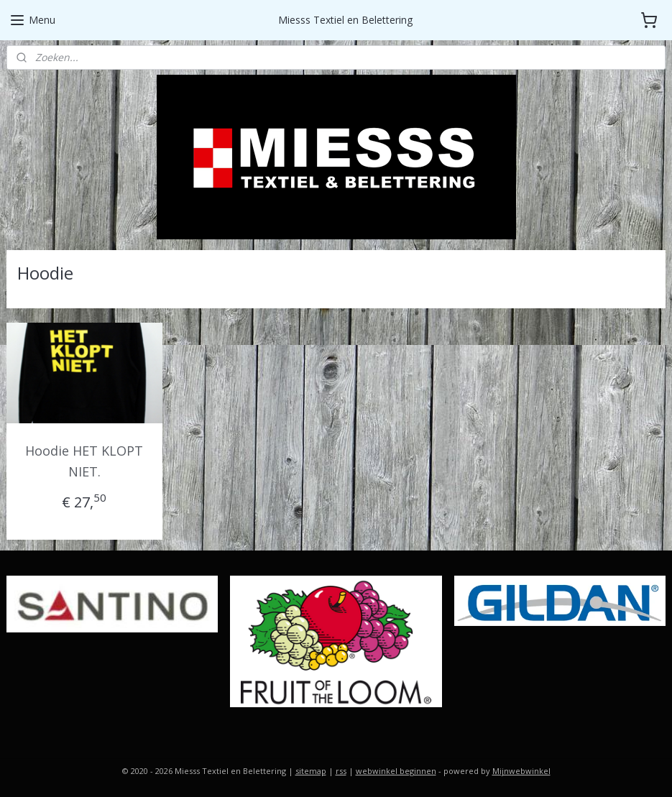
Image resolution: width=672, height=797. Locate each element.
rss (341, 771)
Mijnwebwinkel (521, 771)
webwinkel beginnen (396, 771)
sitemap (311, 771)
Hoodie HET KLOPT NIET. (84, 461)
